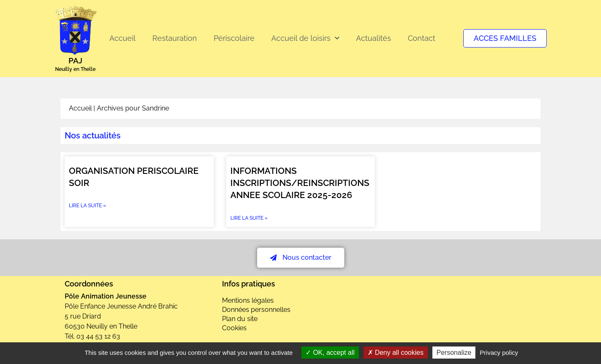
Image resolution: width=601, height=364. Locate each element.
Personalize (454, 353)
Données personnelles (256, 310)
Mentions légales (248, 300)
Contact (422, 38)
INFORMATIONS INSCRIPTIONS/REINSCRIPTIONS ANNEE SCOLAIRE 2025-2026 (300, 183)
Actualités (374, 38)
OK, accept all (330, 353)
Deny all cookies (396, 353)
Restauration (175, 38)
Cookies (234, 328)
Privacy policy (499, 353)
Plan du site (240, 319)
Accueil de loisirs (305, 39)
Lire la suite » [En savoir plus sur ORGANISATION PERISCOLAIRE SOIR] (87, 206)
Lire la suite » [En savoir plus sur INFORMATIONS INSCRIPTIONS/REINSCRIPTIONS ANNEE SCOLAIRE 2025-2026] (249, 218)
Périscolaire (234, 38)
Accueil (122, 38)
